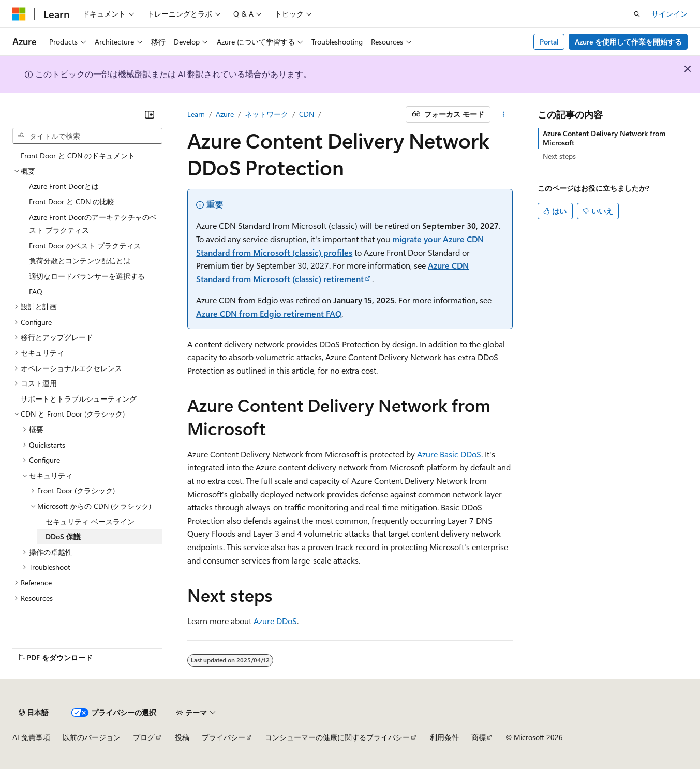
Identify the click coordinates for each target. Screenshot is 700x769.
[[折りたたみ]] (150, 114)
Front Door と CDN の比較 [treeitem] (72, 202)
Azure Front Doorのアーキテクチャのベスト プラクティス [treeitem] (93, 224)
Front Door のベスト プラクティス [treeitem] (85, 246)
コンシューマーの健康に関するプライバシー (337, 737)
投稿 (182, 737)
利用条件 (444, 737)
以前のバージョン (92, 737)
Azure (225, 114)
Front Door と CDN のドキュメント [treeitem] (78, 156)
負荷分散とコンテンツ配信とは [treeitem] (80, 261)
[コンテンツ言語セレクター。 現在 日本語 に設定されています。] (34, 713)
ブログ (144, 737)
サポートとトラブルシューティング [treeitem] (79, 399)
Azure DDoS (275, 621)
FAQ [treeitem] (36, 292)
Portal (549, 42)
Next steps (559, 156)
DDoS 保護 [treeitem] (63, 536)
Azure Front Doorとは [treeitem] (64, 186)
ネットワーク (266, 114)
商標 (479, 737)
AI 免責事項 (31, 737)
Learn (196, 114)
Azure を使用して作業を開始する (628, 42)
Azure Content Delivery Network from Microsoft (604, 138)
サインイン (669, 14)
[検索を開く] (637, 14)
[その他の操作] (504, 114)
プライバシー (224, 737)
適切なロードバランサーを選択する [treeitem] (87, 276)
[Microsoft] (19, 14)
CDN (307, 114)
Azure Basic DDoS (449, 454)
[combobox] (87, 136)
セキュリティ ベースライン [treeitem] (90, 521)
